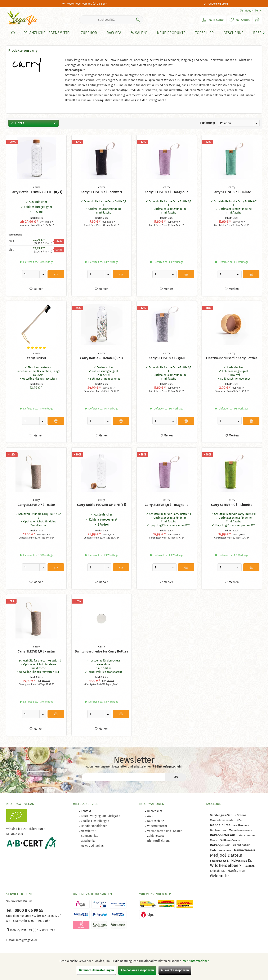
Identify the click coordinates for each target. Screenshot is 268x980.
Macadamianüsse (241, 830)
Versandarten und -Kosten (165, 831)
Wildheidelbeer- (226, 865)
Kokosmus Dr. (242, 860)
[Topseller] (204, 33)
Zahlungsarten (157, 836)
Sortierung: (207, 123)
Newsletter (88, 831)
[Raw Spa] (114, 33)
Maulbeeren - (241, 825)
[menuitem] (249, 11)
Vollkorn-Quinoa (230, 841)
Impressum (155, 811)
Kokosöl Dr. (218, 871)
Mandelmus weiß (222, 820)
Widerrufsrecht (157, 826)
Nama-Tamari (245, 850)
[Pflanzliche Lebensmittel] (47, 33)
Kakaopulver (220, 845)
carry (36, 187)
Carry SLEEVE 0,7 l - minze (232, 192)
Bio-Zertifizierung (159, 841)
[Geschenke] (233, 33)
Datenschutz (155, 821)
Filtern (17, 123)
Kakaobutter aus (223, 835)
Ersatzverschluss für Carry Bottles (232, 358)
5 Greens (240, 815)
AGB (150, 816)
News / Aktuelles (92, 846)
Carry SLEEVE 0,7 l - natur (36, 505)
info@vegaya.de (27, 940)
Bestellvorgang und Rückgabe (100, 816)
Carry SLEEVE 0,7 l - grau (167, 358)
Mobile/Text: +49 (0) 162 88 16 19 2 (31, 930)
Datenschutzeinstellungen (96, 970)
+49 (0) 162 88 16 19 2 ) (46, 916)
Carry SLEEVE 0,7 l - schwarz (101, 192)
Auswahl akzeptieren (175, 970)
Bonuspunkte (90, 836)
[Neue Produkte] (171, 33)
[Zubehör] (89, 33)
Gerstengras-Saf (221, 815)
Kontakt (86, 811)
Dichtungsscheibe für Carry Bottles (101, 651)
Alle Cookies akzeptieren (137, 970)
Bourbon (250, 866)
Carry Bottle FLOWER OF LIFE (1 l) (102, 505)
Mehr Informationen (196, 961)
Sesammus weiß (220, 861)
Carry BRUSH (36, 358)
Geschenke (88, 841)
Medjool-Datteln (226, 855)
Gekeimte (219, 876)
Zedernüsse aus (221, 850)
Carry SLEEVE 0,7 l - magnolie (167, 192)
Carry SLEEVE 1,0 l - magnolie (167, 505)
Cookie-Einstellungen (95, 821)
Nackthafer (241, 845)
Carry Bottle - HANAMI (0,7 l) (101, 358)
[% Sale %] (139, 33)
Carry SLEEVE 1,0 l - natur (36, 651)
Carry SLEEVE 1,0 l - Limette (232, 505)
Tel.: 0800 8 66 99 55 (25, 910)
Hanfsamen (236, 871)
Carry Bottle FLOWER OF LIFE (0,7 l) (36, 192)
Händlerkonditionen (94, 826)
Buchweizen (218, 830)
